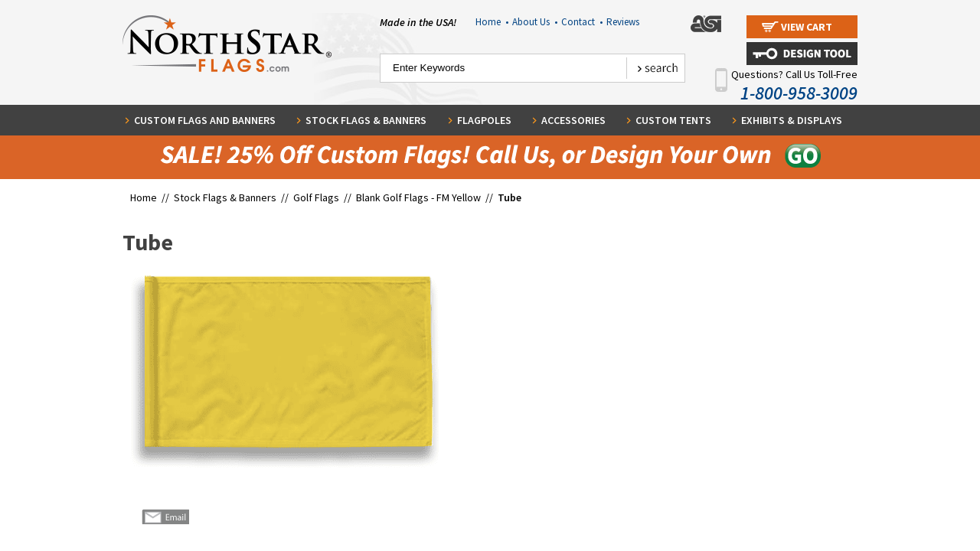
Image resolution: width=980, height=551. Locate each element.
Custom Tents (673, 120)
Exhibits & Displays (792, 120)
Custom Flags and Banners (205, 120)
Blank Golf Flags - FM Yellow (418, 197)
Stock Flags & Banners (366, 120)
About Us (535, 22)
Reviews (623, 22)
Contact (582, 22)
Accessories (573, 120)
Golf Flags (317, 197)
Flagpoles (484, 120)
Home (492, 22)
